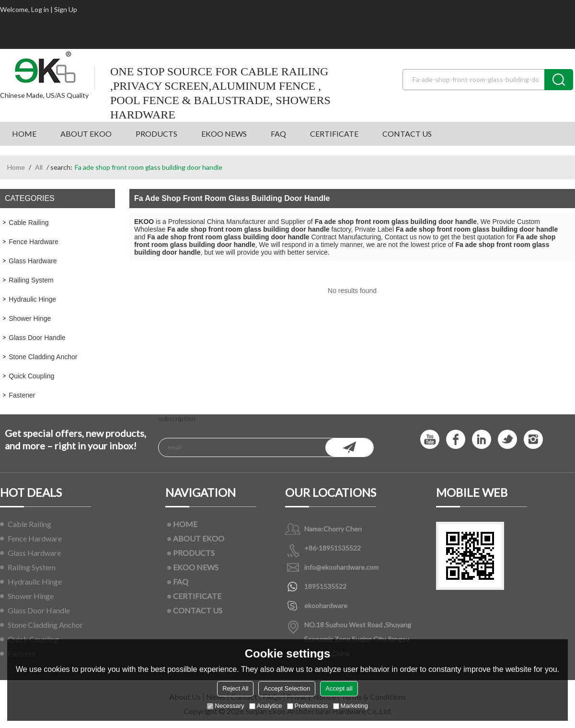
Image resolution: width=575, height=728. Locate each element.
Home (16, 167)
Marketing (351, 706)
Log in (40, 9)
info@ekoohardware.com (341, 567)
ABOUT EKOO (86, 134)
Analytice (266, 706)
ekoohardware (326, 605)
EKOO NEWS (224, 134)
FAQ (278, 134)
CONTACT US (407, 134)
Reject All (235, 688)
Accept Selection (287, 688)
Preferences (308, 706)
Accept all (339, 688)
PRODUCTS (156, 134)
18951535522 (325, 586)
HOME (24, 134)
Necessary (225, 706)
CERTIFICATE (334, 134)
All (39, 167)
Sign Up (66, 9)
